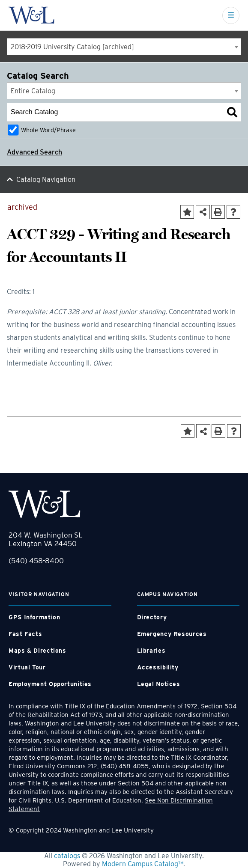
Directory (152, 617)
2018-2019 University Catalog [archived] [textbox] (72, 47)
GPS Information (34, 617)
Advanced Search (34, 152)
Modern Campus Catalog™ (143, 864)
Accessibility (158, 667)
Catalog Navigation (46, 180)
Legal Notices (159, 684)
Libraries (151, 651)
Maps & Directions (37, 651)
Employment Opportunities (50, 684)
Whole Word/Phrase (48, 130)
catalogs (67, 856)
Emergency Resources (172, 634)
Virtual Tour (27, 667)
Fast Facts (25, 634)
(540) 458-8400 (36, 561)
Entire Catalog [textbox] (33, 91)
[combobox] (124, 47)
